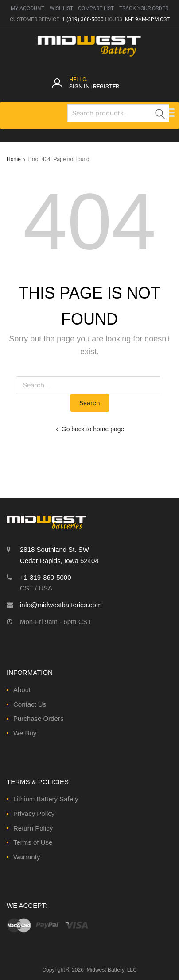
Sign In (79, 86)
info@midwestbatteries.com (61, 605)
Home (14, 159)
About (22, 690)
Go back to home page (90, 429)
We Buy (25, 733)
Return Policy (33, 828)
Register (106, 86)
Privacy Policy (34, 813)
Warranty (27, 857)
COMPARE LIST (96, 8)
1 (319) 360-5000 (83, 19)
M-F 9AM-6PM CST (147, 19)
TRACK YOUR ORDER (144, 8)
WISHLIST (61, 8)
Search (160, 115)
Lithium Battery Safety (46, 799)
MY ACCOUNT (27, 8)
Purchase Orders (38, 718)
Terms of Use (33, 842)
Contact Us (30, 704)
